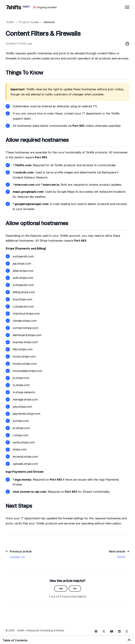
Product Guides (29, 22)
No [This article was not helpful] (75, 589)
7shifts (10, 22)
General (49, 22)
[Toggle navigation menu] (127, 7)
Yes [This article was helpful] (61, 589)
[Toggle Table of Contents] (129, 640)
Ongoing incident (47, 7)
